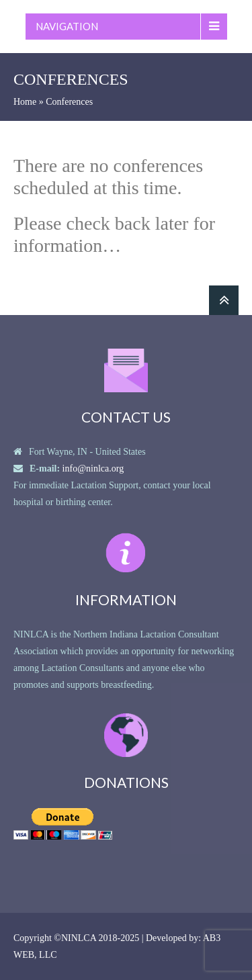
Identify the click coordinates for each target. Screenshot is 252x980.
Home (25, 102)
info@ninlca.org (93, 469)
